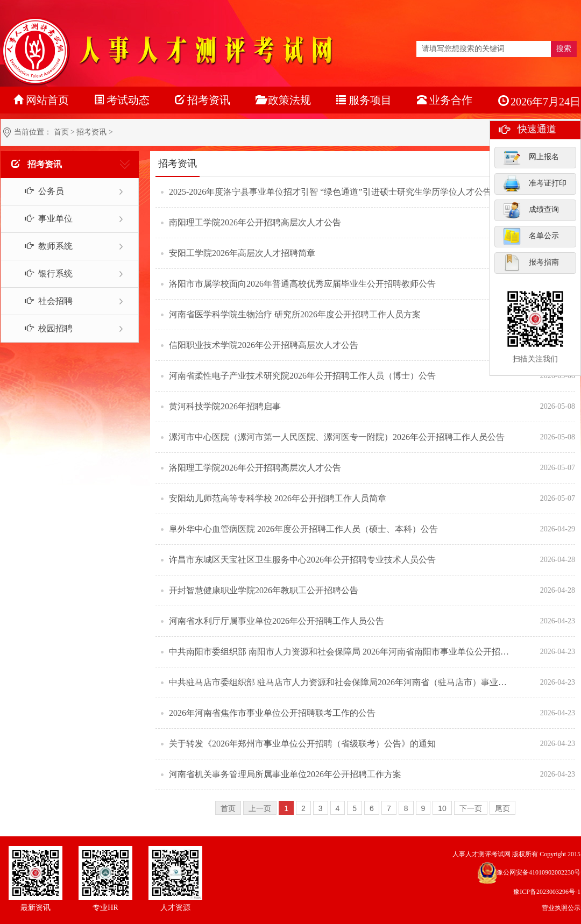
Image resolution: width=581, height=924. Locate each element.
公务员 (38, 191)
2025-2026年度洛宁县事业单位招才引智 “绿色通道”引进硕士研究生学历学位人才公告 (330, 192)
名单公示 (531, 236)
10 (442, 808)
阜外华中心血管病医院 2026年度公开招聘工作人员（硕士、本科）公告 (303, 529)
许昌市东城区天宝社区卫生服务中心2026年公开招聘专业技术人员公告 (302, 560)
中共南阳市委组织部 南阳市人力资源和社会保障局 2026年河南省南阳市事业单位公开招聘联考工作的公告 (342, 652)
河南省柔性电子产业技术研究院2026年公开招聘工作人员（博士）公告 (302, 376)
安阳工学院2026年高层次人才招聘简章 (242, 253)
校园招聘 (43, 328)
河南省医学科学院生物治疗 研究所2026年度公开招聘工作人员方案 (295, 314)
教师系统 (43, 246)
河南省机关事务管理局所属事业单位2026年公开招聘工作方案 (285, 774)
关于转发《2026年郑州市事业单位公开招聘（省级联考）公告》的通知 (302, 744)
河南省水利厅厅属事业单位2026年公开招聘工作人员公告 (277, 621)
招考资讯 (91, 132)
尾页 (502, 808)
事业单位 (43, 219)
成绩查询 (531, 210)
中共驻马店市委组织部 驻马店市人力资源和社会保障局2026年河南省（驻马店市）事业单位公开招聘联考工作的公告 (342, 682)
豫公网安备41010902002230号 (539, 872)
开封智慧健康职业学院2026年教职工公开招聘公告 (264, 590)
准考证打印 (535, 183)
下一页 (471, 808)
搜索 (564, 49)
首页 (61, 132)
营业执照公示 (561, 908)
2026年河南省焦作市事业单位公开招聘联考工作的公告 (272, 713)
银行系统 (43, 273)
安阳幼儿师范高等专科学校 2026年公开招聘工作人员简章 (278, 498)
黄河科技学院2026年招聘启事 (225, 406)
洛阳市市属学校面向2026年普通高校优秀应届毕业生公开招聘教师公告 (302, 284)
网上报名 (531, 157)
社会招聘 (43, 301)
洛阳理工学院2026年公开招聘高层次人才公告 (255, 468)
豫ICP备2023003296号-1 (547, 892)
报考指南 (531, 262)
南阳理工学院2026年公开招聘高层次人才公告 (255, 222)
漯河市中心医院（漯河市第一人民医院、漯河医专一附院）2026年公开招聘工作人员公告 (337, 437)
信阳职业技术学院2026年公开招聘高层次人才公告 (264, 345)
